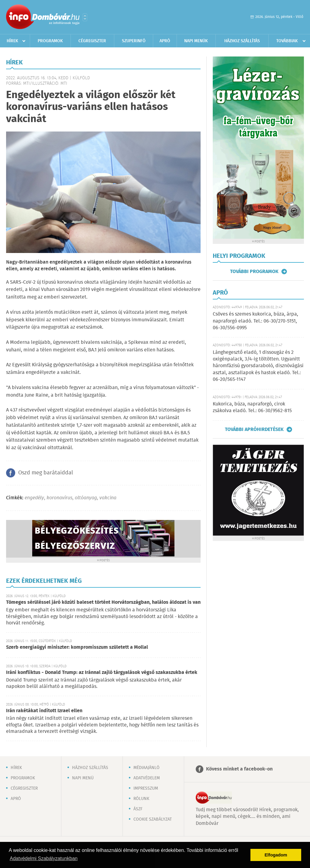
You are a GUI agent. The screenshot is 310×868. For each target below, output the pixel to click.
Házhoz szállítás (242, 41)
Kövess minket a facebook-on (239, 769)
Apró (165, 41)
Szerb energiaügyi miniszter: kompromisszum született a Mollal (77, 647)
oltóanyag (86, 498)
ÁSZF (138, 809)
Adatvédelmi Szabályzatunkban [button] (44, 858)
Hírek (12, 41)
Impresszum (146, 788)
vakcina (108, 498)
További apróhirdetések (254, 429)
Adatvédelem (147, 778)
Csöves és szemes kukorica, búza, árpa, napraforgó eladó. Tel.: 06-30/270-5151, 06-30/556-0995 (255, 321)
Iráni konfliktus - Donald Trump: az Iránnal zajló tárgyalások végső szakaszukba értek (102, 673)
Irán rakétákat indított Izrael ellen (44, 711)
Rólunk (141, 799)
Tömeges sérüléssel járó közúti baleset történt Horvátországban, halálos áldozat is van (103, 602)
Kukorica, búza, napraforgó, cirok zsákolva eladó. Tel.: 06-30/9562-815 (252, 407)
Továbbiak (287, 41)
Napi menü (83, 778)
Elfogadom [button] (276, 855)
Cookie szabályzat (153, 819)
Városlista (85, 17)
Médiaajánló (146, 768)
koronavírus (59, 498)
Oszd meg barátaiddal (46, 473)
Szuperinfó (134, 41)
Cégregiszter (92, 41)
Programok (50, 41)
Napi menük (196, 41)
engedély (34, 498)
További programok (254, 272)
